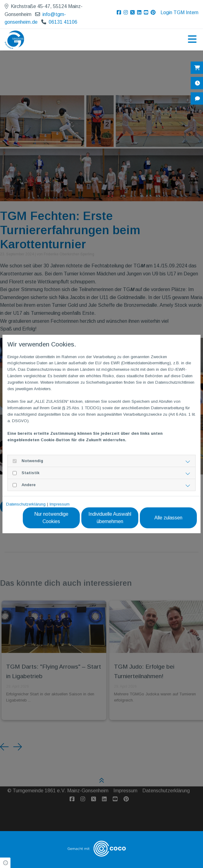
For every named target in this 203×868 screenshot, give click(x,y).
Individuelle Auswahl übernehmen (110, 518)
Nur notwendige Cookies (51, 518)
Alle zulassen (168, 518)
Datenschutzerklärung (26, 504)
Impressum (60, 504)
